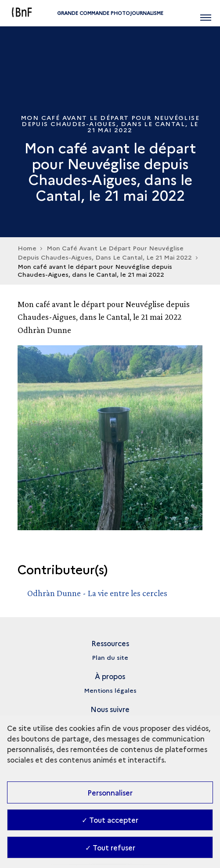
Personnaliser (110, 792)
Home (27, 248)
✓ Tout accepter (110, 820)
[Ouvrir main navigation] (206, 13)
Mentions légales (110, 690)
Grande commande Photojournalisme (110, 13)
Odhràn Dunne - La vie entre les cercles (97, 593)
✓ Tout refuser (110, 847)
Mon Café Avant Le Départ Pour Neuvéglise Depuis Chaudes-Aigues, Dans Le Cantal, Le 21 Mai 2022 (105, 252)
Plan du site (110, 657)
